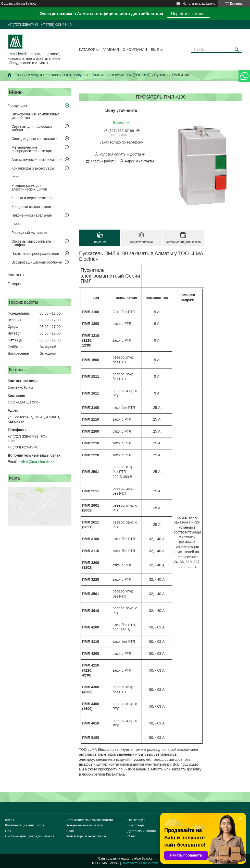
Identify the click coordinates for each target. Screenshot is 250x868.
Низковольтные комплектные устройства (36, 116)
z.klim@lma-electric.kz (36, 462)
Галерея (15, 284)
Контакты (16, 275)
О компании (135, 50)
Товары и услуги (28, 75)
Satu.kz (147, 859)
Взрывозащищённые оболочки (37, 262)
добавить (208, 4)
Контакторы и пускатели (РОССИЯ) (121, 75)
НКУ (8, 831)
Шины (16, 224)
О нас (132, 836)
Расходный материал (29, 233)
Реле (16, 177)
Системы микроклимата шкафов (31, 243)
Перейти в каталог (188, 14)
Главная (111, 50)
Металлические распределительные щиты (33, 149)
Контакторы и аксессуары (67, 75)
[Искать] (237, 50)
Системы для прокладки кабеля (32, 128)
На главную (136, 820)
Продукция (17, 105)
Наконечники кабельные (32, 215)
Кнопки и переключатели (32, 198)
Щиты (10, 820)
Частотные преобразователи (35, 254)
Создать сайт (11, 4)
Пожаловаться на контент (140, 863)
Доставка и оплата (142, 831)
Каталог (87, 50)
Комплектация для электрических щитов (29, 187)
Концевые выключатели (31, 207)
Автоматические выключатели (36, 160)
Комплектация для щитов (25, 825)
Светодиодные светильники (34, 139)
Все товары (136, 825)
